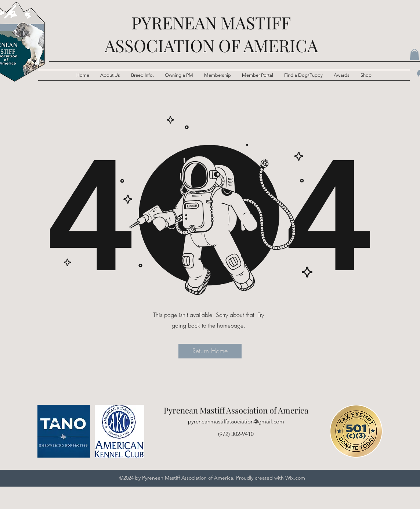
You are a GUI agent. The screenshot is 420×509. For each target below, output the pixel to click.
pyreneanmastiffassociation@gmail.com (236, 421)
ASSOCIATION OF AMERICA (211, 45)
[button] (142, 75)
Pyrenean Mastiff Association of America (236, 410)
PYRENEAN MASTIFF (211, 22)
